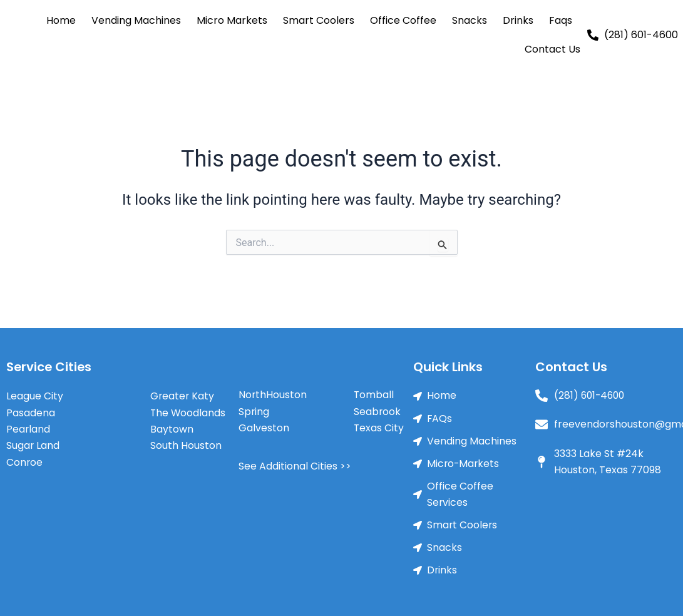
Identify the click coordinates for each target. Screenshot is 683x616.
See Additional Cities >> (295, 466)
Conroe (25, 462)
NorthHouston (273, 395)
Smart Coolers (319, 20)
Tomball (374, 395)
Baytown (172, 429)
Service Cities (50, 367)
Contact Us (552, 49)
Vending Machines (136, 20)
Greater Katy (183, 395)
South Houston (186, 445)
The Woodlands (188, 412)
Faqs (561, 20)
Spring (254, 412)
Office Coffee (403, 20)
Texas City (379, 428)
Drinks (518, 20)
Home (61, 20)
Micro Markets (232, 20)
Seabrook (377, 412)
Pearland (28, 429)
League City (35, 395)
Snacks (470, 20)
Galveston (264, 428)
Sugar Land (33, 445)
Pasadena (31, 412)
